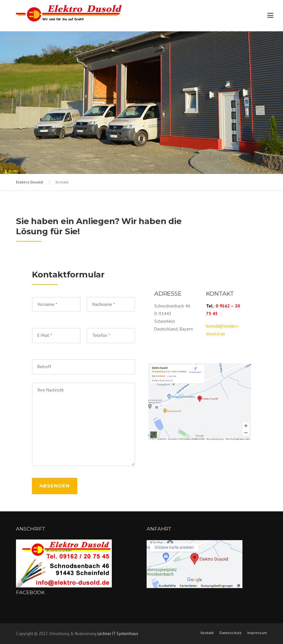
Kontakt (207, 633)
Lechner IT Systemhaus (118, 634)
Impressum (257, 633)
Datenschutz (230, 633)
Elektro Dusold (29, 182)
